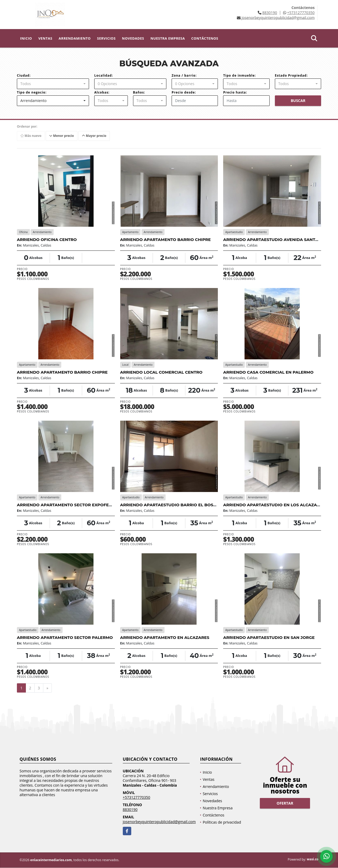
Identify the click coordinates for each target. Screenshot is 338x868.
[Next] (47, 688)
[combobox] (53, 84)
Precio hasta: (235, 92)
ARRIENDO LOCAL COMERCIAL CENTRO (161, 372)
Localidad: (104, 75)
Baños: (139, 92)
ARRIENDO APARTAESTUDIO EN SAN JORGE (269, 637)
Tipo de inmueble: (240, 75)
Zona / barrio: (184, 75)
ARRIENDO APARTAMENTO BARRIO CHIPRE (166, 240)
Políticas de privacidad (222, 822)
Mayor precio (95, 136)
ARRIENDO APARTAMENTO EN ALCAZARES (165, 637)
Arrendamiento (75, 38)
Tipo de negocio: (32, 92)
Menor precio (62, 136)
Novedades (133, 38)
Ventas (45, 38)
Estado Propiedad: (291, 75)
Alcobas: (102, 92)
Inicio (26, 38)
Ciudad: (24, 75)
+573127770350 (301, 13)
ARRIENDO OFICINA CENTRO (47, 240)
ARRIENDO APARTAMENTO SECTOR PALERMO (65, 637)
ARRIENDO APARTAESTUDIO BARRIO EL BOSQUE (171, 505)
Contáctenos (205, 38)
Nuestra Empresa (168, 38)
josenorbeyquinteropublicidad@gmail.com (159, 822)
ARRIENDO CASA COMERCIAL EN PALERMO (268, 372)
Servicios (106, 38)
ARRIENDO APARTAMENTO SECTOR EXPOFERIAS (68, 505)
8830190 (270, 13)
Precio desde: (184, 92)
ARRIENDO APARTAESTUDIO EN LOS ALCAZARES (274, 505)
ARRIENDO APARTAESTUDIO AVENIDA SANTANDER (277, 240)
